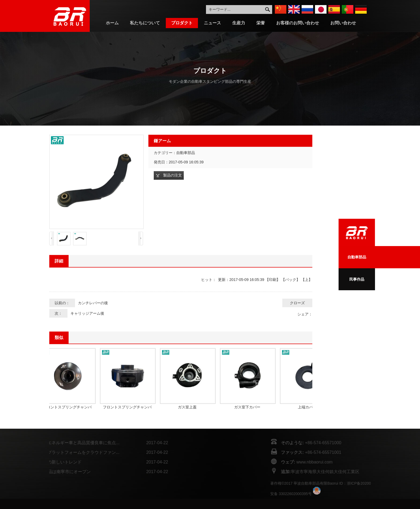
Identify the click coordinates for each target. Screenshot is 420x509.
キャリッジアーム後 (87, 323)
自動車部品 (357, 257)
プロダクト (182, 23)
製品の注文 (172, 185)
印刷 (273, 290)
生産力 (239, 23)
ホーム (112, 23)
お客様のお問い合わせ (298, 23)
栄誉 (261, 23)
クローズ (297, 313)
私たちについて (145, 23)
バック (291, 290)
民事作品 (357, 279)
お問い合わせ (343, 23)
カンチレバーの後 (93, 313)
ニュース (212, 23)
